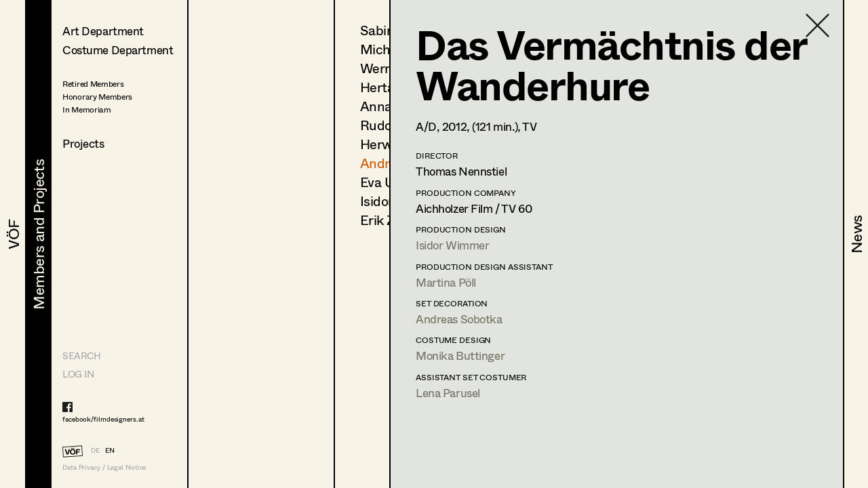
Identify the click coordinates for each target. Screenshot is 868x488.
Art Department (103, 31)
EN (110, 450)
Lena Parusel (448, 393)
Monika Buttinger (460, 355)
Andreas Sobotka (459, 319)
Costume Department (118, 50)
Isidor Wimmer (452, 245)
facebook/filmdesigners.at (103, 419)
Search (81, 355)
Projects (83, 143)
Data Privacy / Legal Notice (104, 467)
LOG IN (78, 374)
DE (95, 450)
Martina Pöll (446, 282)
